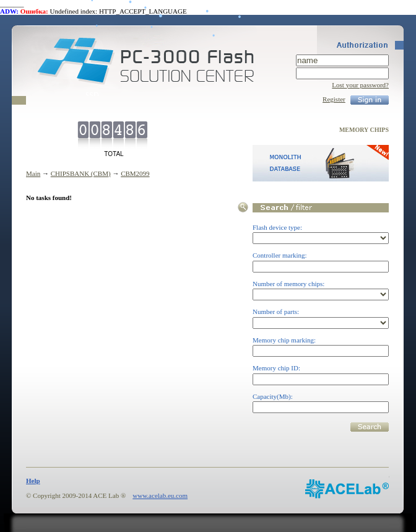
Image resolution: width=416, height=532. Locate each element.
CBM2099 (135, 173)
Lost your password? (360, 85)
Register (334, 99)
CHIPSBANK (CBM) (81, 173)
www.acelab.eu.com (160, 495)
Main (33, 173)
